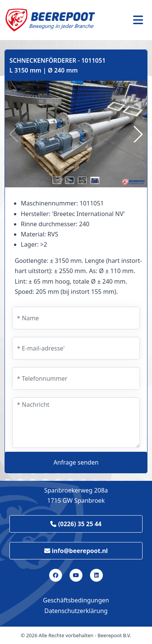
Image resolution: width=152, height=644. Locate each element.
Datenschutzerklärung (76, 611)
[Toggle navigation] (138, 20)
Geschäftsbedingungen (76, 600)
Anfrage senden (76, 462)
